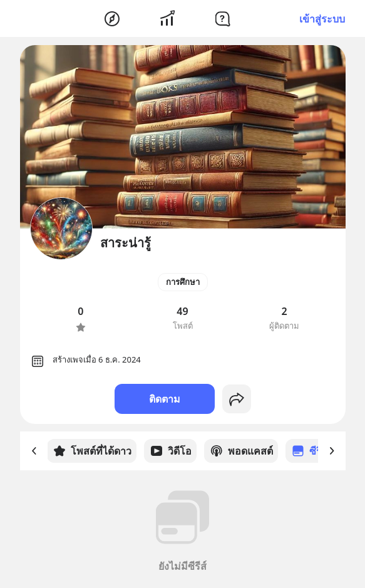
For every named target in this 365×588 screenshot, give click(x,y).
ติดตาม (165, 399)
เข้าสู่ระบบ (322, 19)
